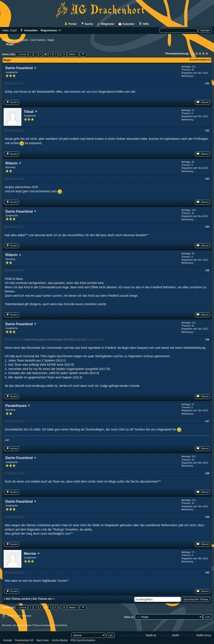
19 (64, 54)
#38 (207, 473)
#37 (207, 421)
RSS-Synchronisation (83, 640)
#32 (207, 131)
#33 (207, 179)
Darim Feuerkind (19, 68)
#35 (207, 270)
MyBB (176, 635)
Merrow (30, 554)
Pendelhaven (16, 406)
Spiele (25, 40)
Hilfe (146, 24)
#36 (207, 340)
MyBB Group (204, 635)
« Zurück (22, 54)
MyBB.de (151, 635)
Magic (51, 40)
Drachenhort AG (24, 640)
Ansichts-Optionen (200, 60)
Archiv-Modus (60, 640)
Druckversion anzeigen (19, 616)
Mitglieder (108, 24)
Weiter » (73, 54)
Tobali (29, 112)
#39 (207, 517)
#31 (207, 83)
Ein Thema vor (42, 599)
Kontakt (8, 640)
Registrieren (49, 30)
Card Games (38, 40)
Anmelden (31, 30)
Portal (73, 24)
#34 (207, 227)
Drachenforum (10, 40)
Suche (89, 24)
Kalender (129, 24)
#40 (207, 572)
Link (44, 529)
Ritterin (11, 163)
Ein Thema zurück (18, 599)
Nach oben (43, 640)
